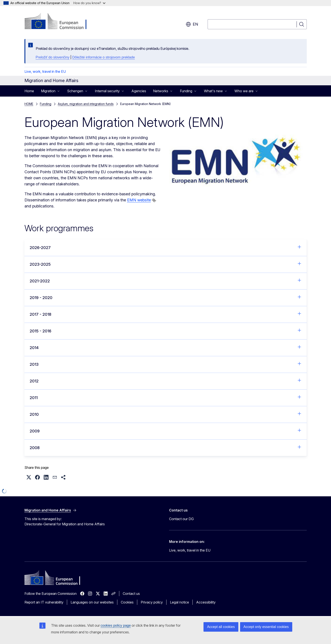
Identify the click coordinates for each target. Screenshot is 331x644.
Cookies (127, 602)
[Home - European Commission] (59, 22)
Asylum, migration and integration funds (86, 104)
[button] (29, 477)
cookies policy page (116, 625)
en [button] (192, 24)
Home (29, 91)
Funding (46, 104)
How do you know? (89, 3)
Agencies (139, 91)
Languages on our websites (92, 602)
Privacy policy (152, 602)
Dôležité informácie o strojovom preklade (104, 57)
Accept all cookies (221, 627)
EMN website (139, 200)
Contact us (131, 594)
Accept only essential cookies (266, 627)
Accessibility (206, 602)
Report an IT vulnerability (44, 602)
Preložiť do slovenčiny (53, 57)
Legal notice (179, 602)
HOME (29, 104)
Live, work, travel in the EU (45, 71)
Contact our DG (181, 519)
